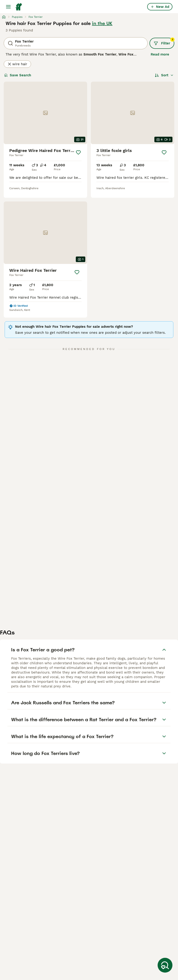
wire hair (17, 64)
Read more (160, 54)
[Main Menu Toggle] (8, 7)
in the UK (102, 23)
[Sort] (164, 75)
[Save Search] (165, 965)
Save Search (18, 75)
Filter (164, 42)
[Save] (78, 152)
